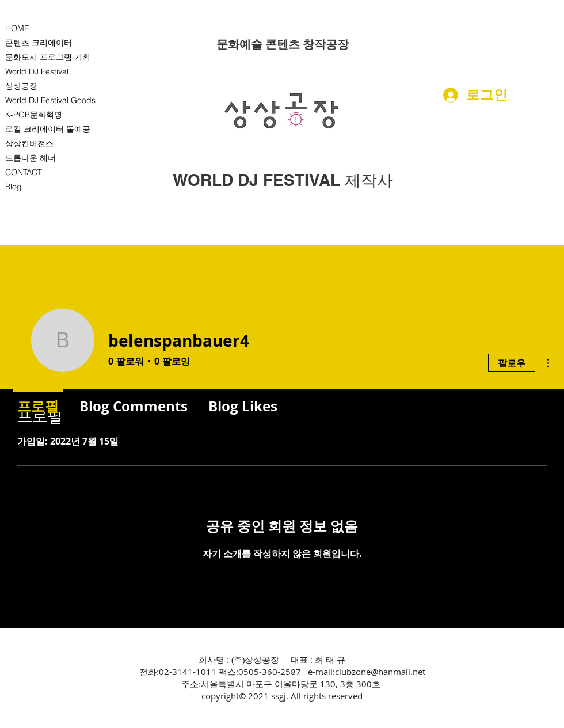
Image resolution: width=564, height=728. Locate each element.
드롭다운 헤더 (31, 158)
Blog (14, 187)
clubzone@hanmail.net (380, 672)
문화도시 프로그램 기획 (48, 57)
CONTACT (24, 172)
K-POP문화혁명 (34, 115)
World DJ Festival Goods (50, 100)
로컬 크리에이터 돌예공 (48, 129)
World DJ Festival (37, 71)
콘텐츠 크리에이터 (39, 43)
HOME (17, 28)
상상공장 (21, 86)
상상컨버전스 (29, 143)
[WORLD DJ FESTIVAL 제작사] (283, 180)
